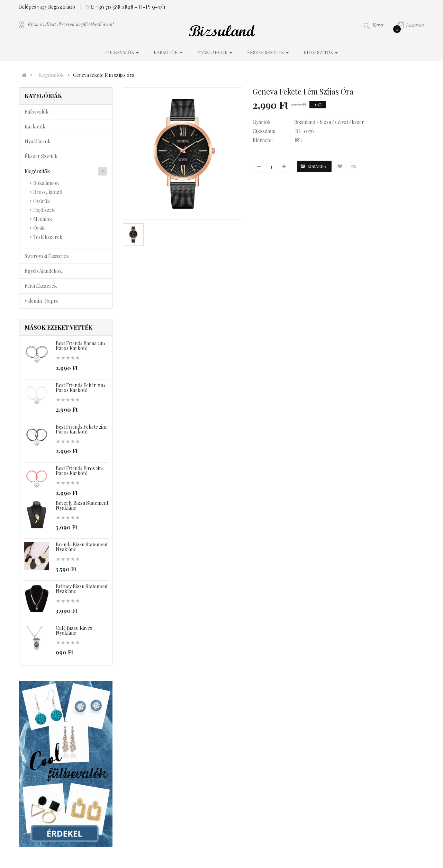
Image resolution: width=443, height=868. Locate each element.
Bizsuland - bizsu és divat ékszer (329, 122)
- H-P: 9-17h (149, 7)
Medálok (43, 219)
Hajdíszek (44, 210)
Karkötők (35, 127)
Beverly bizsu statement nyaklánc (82, 505)
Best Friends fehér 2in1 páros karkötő (80, 388)
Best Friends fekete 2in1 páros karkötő (81, 429)
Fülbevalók (37, 112)
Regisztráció (62, 7)
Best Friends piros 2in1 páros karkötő (80, 471)
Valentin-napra (42, 301)
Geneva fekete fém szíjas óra (104, 75)
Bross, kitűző (48, 192)
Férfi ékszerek (41, 286)
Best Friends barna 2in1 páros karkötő (81, 346)
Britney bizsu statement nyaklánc (82, 589)
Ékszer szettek (41, 156)
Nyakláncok (38, 141)
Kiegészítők (51, 75)
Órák (39, 228)
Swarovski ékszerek (47, 256)
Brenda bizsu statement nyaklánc (82, 547)
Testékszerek (48, 237)
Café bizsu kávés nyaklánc (74, 630)
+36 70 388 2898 (114, 7)
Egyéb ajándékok (43, 271)
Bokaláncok (46, 183)
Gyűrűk (42, 201)
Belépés (28, 7)
